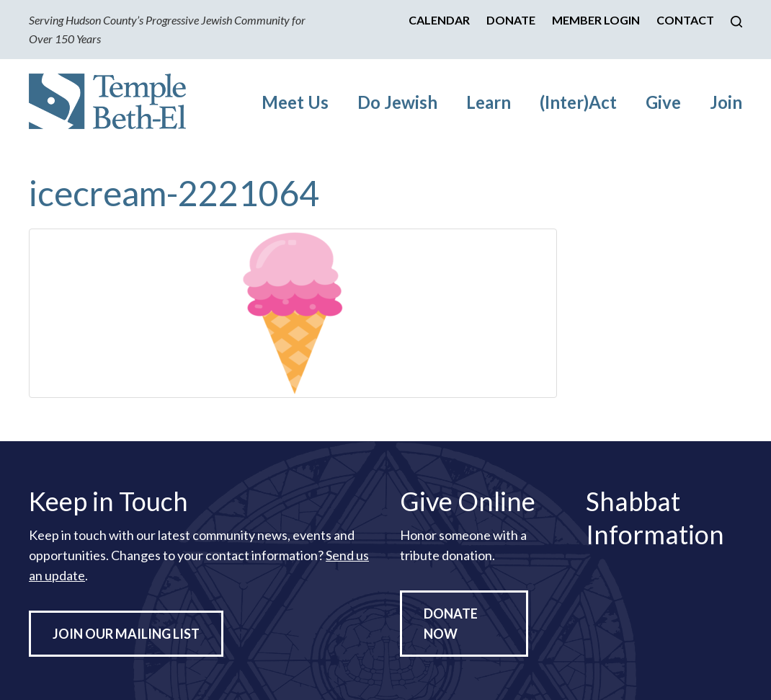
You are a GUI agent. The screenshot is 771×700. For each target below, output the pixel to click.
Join (726, 102)
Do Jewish (397, 102)
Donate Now (451, 624)
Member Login (596, 20)
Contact (685, 20)
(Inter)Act (578, 102)
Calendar (439, 20)
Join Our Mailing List (126, 634)
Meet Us (295, 102)
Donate (511, 20)
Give (663, 102)
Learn (489, 102)
